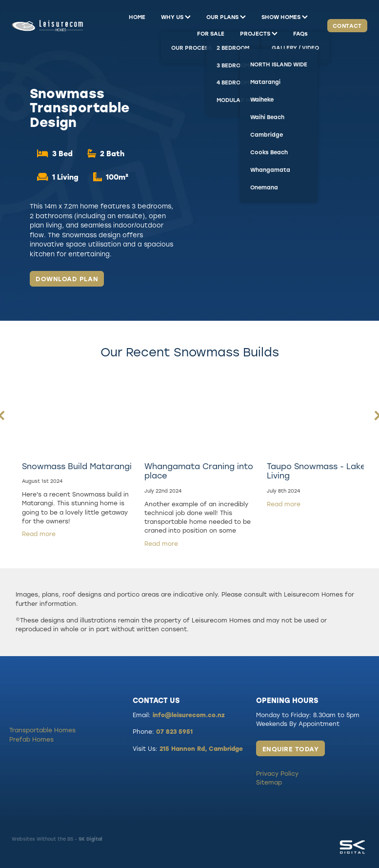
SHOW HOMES (285, 17)
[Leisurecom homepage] (47, 26)
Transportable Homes (42, 730)
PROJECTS (259, 33)
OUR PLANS (226, 17)
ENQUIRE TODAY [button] (291, 749)
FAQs (300, 33)
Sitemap (269, 782)
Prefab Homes (31, 739)
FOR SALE (211, 33)
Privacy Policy (277, 773)
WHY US (176, 17)
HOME (137, 17)
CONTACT (347, 26)
